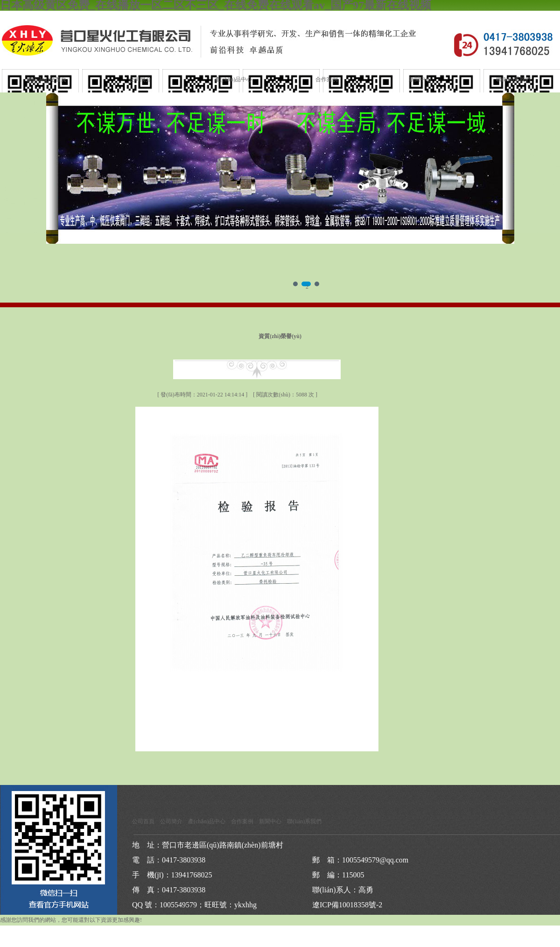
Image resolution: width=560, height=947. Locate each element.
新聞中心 (420, 79)
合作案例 (327, 79)
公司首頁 (143, 821)
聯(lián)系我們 (513, 79)
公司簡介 (140, 79)
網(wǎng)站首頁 (47, 79)
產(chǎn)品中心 (233, 79)
